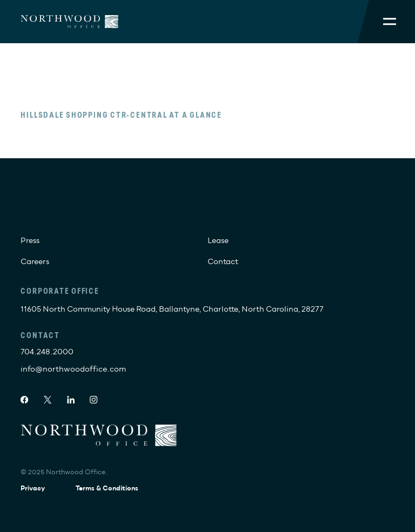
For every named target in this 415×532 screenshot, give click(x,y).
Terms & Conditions (107, 489)
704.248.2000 (47, 352)
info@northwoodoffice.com (73, 369)
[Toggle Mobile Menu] (390, 21)
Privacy (33, 489)
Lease (218, 241)
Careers (35, 262)
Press (30, 241)
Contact (223, 262)
